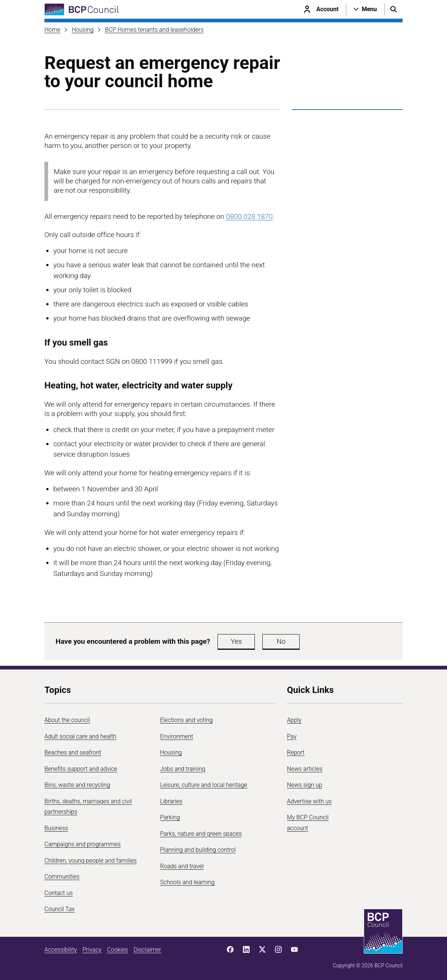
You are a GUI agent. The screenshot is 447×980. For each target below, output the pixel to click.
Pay (292, 736)
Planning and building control (198, 850)
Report (296, 752)
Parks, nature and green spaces (201, 834)
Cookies (118, 950)
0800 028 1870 (249, 216)
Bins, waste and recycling (77, 785)
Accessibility (61, 950)
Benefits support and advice (81, 769)
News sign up (305, 785)
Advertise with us (309, 801)
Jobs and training (183, 769)
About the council (67, 720)
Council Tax (60, 909)
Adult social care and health (80, 736)
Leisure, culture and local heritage (204, 785)
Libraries (171, 801)
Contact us (59, 893)
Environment (177, 736)
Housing (82, 30)
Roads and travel (182, 866)
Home (52, 30)
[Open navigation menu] (365, 9)
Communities (62, 877)
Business (56, 828)
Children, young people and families (90, 861)
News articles (305, 769)
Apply (294, 720)
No (281, 641)
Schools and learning (187, 882)
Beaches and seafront (73, 752)
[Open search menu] (394, 9)
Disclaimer (147, 950)
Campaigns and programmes (82, 844)
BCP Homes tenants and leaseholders (154, 30)
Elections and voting (186, 720)
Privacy (92, 950)
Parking (170, 817)
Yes (236, 641)
